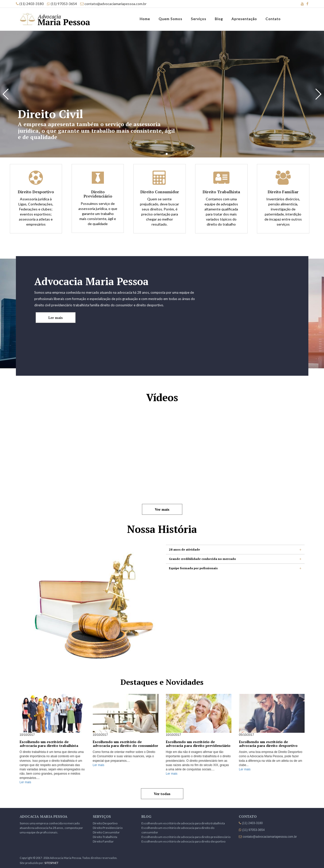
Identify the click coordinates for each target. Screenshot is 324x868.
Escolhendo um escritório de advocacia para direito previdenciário (186, 837)
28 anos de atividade (184, 549)
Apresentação (244, 19)
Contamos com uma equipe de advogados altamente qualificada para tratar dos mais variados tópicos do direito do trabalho (221, 208)
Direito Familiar (103, 841)
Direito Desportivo (105, 823)
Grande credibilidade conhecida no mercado (202, 559)
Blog (219, 19)
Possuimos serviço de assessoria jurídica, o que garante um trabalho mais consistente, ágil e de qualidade (98, 208)
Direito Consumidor (106, 832)
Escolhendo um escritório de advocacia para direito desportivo (183, 841)
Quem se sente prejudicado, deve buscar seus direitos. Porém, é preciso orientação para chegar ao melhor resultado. (160, 208)
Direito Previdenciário (108, 828)
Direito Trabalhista (105, 837)
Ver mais (162, 509)
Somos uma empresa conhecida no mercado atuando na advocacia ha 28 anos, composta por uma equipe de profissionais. (51, 828)
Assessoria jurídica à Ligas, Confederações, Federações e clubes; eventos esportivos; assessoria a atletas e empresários (36, 208)
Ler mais (56, 318)
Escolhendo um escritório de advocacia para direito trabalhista (183, 823)
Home (145, 19)
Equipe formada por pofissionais (193, 568)
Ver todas (162, 794)
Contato (273, 19)
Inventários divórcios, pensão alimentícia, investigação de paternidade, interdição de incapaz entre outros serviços (283, 208)
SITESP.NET (51, 863)
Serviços (199, 19)
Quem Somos (170, 19)
